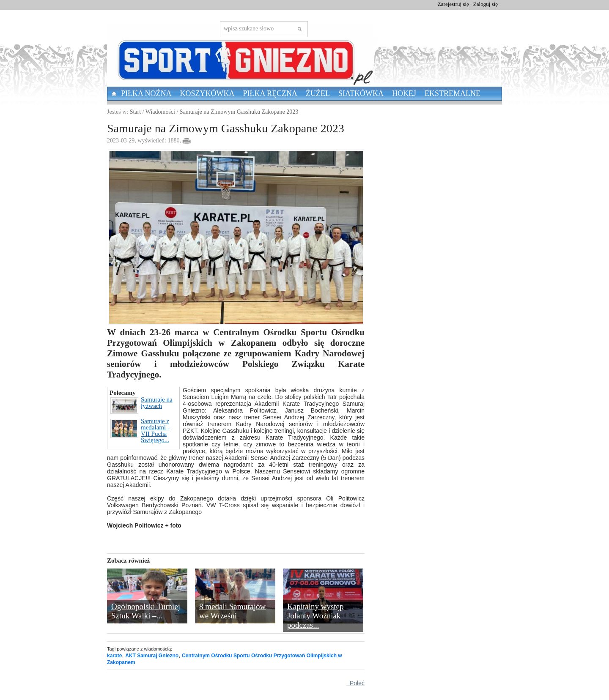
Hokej (404, 93)
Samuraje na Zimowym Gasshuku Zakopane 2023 (239, 112)
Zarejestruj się (453, 4)
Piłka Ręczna (270, 93)
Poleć (355, 683)
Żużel (318, 93)
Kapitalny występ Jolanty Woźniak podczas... (315, 616)
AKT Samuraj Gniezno (152, 656)
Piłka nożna (146, 93)
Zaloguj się (486, 4)
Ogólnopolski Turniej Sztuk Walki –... (146, 611)
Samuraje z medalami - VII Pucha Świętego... (140, 431)
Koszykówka (207, 93)
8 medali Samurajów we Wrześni (232, 611)
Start (135, 112)
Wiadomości (160, 112)
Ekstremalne (453, 93)
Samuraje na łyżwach (141, 405)
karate (114, 656)
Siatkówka (361, 93)
